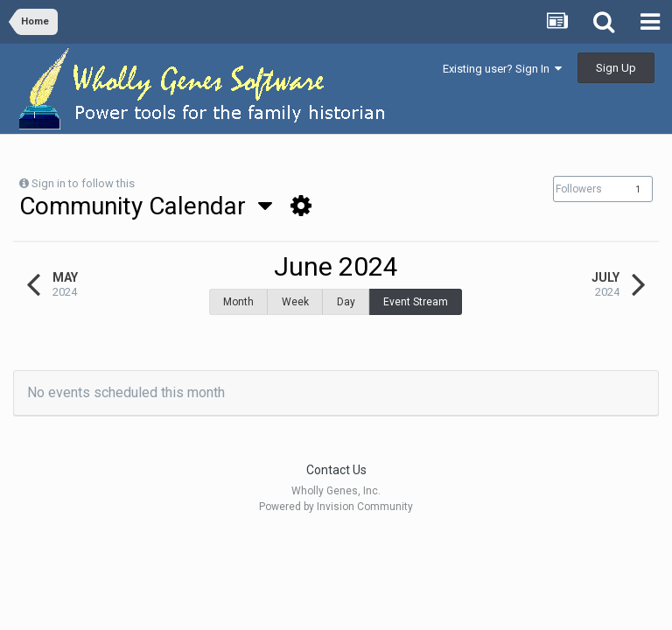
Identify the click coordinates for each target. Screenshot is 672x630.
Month (238, 302)
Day (346, 302)
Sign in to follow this (83, 183)
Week (295, 302)
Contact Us (336, 466)
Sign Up (616, 68)
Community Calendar (146, 206)
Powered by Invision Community (336, 503)
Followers (579, 189)
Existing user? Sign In (502, 69)
